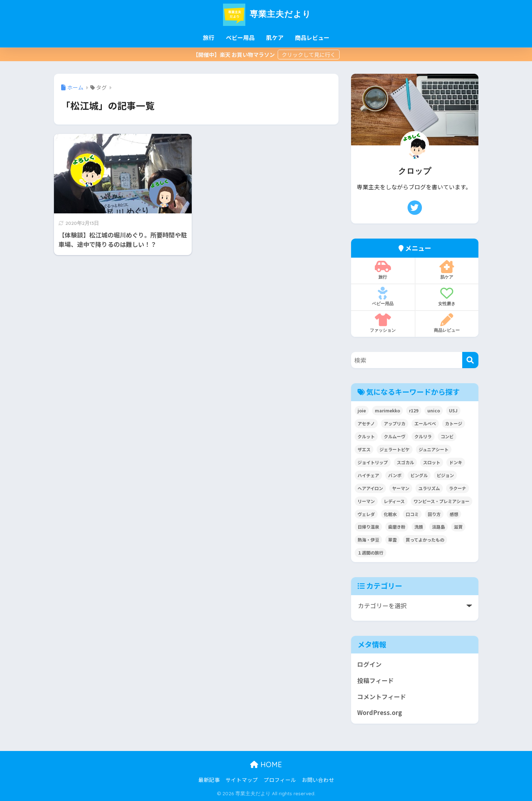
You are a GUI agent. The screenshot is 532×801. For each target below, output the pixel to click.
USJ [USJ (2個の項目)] (453, 410)
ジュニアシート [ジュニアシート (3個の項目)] (434, 449)
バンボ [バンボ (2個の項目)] (395, 475)
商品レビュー (312, 37)
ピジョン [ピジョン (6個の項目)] (445, 475)
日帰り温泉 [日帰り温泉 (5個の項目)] (368, 527)
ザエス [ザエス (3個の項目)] (364, 449)
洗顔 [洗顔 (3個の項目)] (419, 527)
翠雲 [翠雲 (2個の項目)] (392, 540)
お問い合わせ (318, 780)
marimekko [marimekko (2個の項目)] (387, 410)
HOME (266, 764)
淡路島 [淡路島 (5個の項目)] (438, 527)
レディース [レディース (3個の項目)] (394, 501)
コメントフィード (382, 697)
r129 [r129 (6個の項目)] (414, 410)
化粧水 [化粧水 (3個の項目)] (390, 514)
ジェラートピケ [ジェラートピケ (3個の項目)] (395, 449)
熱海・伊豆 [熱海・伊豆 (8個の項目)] (368, 540)
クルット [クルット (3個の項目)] (366, 436)
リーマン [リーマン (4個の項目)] (366, 501)
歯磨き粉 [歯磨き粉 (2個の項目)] (397, 527)
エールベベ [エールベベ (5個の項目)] (425, 423)
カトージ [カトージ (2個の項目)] (454, 423)
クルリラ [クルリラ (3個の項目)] (423, 436)
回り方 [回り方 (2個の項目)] (434, 514)
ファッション (383, 323)
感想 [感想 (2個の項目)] (454, 514)
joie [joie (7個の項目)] (362, 410)
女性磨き (447, 297)
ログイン (369, 664)
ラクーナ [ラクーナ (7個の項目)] (458, 488)
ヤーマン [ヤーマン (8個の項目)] (401, 488)
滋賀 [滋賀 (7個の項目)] (458, 527)
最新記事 (209, 780)
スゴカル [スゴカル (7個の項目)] (405, 462)
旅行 (209, 37)
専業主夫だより (266, 14)
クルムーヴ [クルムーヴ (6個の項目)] (395, 436)
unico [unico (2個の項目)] (434, 410)
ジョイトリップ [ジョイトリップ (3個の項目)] (373, 462)
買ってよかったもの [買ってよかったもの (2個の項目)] (425, 540)
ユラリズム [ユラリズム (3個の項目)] (429, 488)
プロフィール (280, 780)
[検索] (470, 360)
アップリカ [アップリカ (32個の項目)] (395, 423)
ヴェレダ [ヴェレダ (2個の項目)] (366, 514)
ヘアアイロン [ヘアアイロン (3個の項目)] (370, 488)
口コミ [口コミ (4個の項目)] (412, 514)
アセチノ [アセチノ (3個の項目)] (366, 423)
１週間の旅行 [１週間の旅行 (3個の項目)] (370, 553)
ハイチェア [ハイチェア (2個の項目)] (368, 475)
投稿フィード (376, 680)
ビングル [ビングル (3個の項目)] (419, 475)
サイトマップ (242, 780)
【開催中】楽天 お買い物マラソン (234, 55)
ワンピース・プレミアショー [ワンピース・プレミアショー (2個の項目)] (442, 501)
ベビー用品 (240, 37)
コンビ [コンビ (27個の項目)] (447, 436)
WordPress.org (380, 712)
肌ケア (275, 37)
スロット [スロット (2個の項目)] (432, 462)
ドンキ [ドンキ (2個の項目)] (456, 462)
